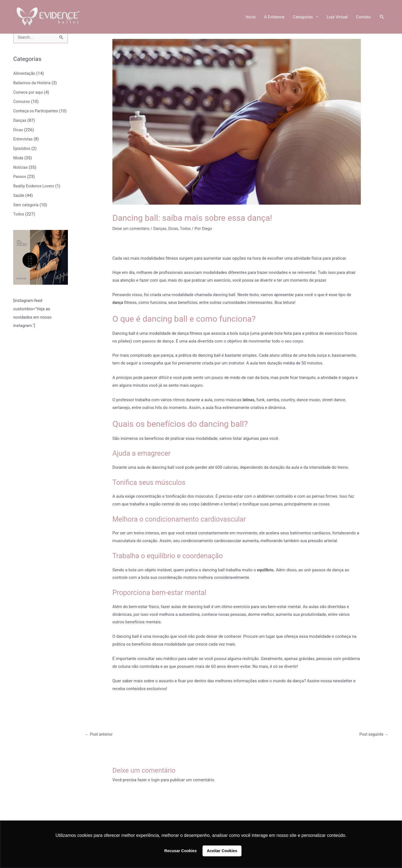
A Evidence (274, 17)
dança (118, 302)
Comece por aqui (29, 93)
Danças (20, 129)
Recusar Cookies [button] (181, 851)
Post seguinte (373, 735)
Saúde (19, 204)
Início (251, 17)
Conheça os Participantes (37, 111)
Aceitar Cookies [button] (222, 851)
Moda (19, 167)
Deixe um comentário (132, 229)
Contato (363, 17)
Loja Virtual (337, 17)
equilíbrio (266, 570)
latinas (249, 400)
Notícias (21, 176)
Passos (20, 185)
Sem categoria (27, 214)
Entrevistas (24, 148)
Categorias (303, 17)
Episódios (22, 157)
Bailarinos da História (33, 83)
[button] (382, 17)
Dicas (19, 139)
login (156, 780)
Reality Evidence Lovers (35, 195)
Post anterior (100, 735)
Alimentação (25, 74)
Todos (19, 223)
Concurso (22, 102)
